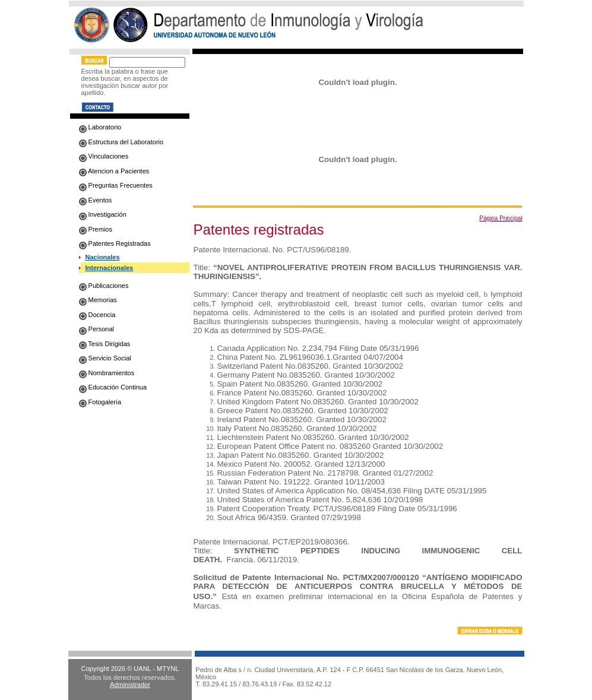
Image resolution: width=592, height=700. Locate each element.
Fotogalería (100, 402)
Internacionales (110, 268)
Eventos (96, 200)
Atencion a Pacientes (114, 171)
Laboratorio (100, 127)
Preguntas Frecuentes (116, 185)
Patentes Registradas (115, 243)
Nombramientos (107, 373)
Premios (96, 229)
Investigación (103, 214)
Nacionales (103, 257)
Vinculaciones (104, 156)
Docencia (97, 315)
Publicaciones (104, 286)
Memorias (98, 300)
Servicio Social (105, 358)
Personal (96, 329)
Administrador (130, 685)
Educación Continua (113, 387)
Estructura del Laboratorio (121, 142)
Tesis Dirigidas (105, 344)
